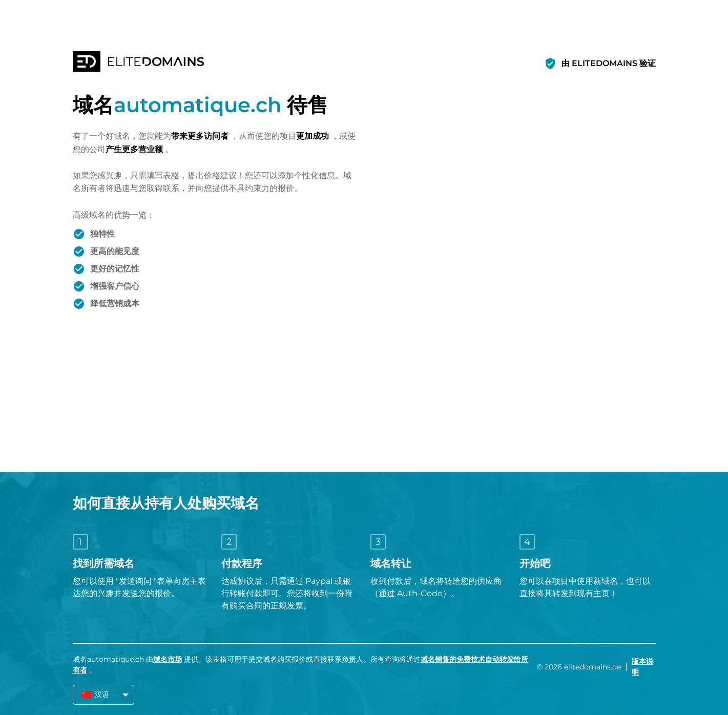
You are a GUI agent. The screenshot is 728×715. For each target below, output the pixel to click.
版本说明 (642, 667)
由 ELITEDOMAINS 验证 (609, 63)
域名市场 (168, 659)
